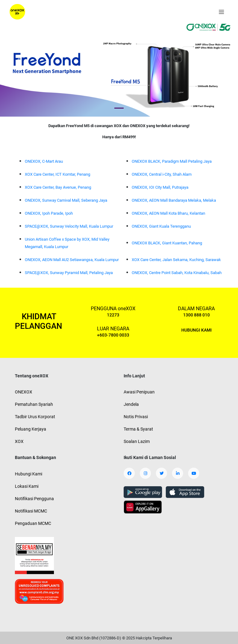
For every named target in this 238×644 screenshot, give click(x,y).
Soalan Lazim (137, 441)
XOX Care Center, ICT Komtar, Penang (57, 174)
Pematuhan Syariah (34, 404)
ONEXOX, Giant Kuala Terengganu (161, 226)
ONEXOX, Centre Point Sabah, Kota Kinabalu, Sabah (177, 273)
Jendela (131, 404)
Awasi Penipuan (139, 392)
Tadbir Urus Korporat (35, 417)
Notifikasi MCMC (31, 511)
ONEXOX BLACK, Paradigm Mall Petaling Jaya (172, 161)
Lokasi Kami (27, 486)
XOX (19, 441)
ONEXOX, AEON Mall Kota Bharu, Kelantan (168, 213)
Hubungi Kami (29, 474)
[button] (18, 61)
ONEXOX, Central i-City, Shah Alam (162, 174)
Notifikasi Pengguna (34, 499)
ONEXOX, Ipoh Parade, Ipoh (49, 213)
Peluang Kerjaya (31, 429)
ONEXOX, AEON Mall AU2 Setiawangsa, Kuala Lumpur (72, 260)
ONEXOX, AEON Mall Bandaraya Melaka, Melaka (174, 200)
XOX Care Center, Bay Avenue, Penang (58, 187)
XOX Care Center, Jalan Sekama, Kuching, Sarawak (176, 260)
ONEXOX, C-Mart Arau (44, 161)
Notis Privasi (136, 417)
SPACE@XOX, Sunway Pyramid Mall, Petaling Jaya (69, 273)
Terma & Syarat (138, 429)
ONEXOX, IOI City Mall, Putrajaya (160, 187)
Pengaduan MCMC (33, 523)
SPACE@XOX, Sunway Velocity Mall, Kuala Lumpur (69, 226)
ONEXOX (24, 392)
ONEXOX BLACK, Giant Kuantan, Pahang (167, 243)
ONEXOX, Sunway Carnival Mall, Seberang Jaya (66, 200)
